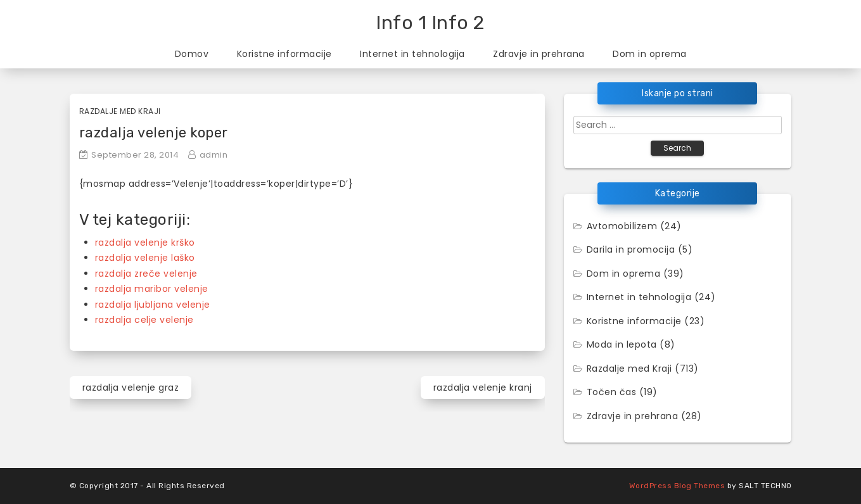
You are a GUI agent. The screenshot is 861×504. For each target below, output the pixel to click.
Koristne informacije (284, 54)
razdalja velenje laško (145, 258)
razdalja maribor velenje (152, 289)
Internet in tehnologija (412, 54)
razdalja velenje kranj (483, 387)
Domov (192, 54)
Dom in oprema (650, 54)
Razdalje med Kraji (120, 111)
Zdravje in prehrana (539, 54)
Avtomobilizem (622, 226)
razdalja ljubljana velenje (153, 305)
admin (214, 155)
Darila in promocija (631, 249)
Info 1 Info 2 (430, 23)
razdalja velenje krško (145, 243)
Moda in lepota (622, 344)
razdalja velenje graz (131, 387)
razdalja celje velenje (144, 320)
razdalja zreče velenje (146, 274)
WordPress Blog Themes (677, 486)
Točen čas (612, 392)
